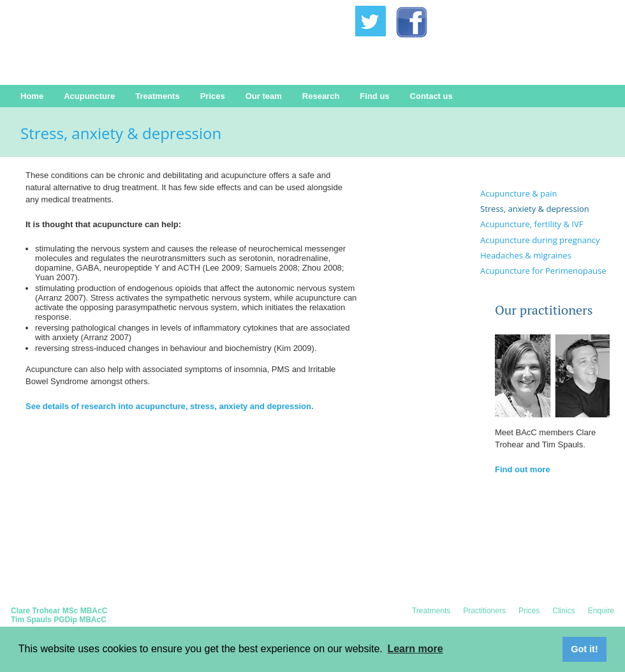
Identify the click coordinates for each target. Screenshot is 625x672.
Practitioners (484, 611)
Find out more (523, 469)
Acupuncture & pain (518, 193)
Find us (374, 96)
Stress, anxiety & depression (535, 209)
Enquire (601, 611)
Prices (213, 96)
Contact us (431, 96)
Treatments (157, 96)
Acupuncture (89, 96)
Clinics (563, 611)
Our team (264, 96)
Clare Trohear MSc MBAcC (59, 611)
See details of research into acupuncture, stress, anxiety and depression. (170, 406)
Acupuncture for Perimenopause (543, 271)
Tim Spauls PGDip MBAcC (59, 620)
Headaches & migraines (526, 255)
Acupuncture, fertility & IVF (532, 224)
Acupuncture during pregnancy (540, 240)
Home (32, 96)
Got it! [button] (584, 649)
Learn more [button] (415, 649)
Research (321, 96)
